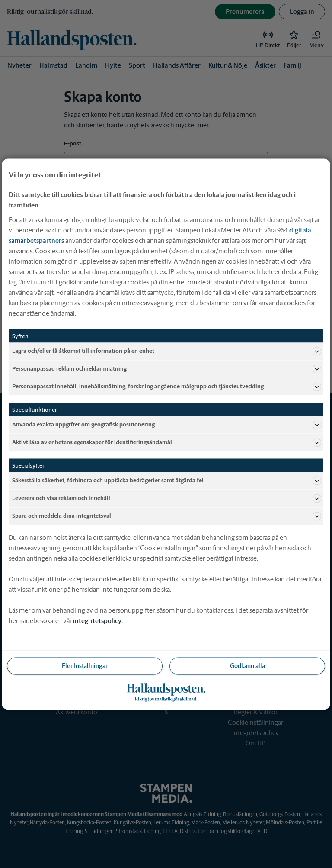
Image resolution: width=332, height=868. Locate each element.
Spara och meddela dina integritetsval (167, 516)
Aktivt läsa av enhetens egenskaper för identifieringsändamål (167, 442)
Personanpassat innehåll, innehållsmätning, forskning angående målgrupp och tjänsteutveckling (167, 387)
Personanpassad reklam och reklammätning (167, 369)
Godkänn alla (247, 665)
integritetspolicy (97, 620)
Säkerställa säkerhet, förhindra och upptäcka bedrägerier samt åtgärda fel (167, 481)
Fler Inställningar (85, 665)
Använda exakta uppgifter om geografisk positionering (167, 425)
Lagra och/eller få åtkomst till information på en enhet (167, 351)
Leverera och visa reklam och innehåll (167, 498)
